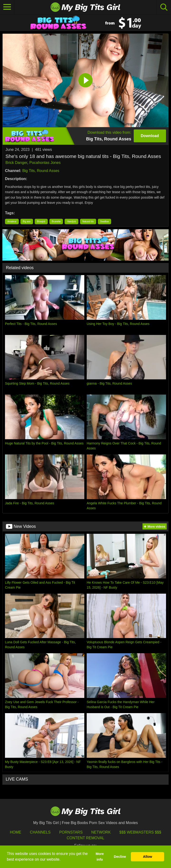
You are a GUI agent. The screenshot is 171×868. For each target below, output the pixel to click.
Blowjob (41, 222)
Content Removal (86, 838)
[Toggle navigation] (7, 7)
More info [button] (100, 857)
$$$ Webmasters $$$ (140, 832)
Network (101, 832)
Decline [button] (120, 857)
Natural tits (88, 222)
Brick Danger (16, 163)
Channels (40, 832)
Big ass (27, 222)
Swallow (105, 222)
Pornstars (71, 832)
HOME (15, 832)
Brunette (56, 222)
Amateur (12, 222)
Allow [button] (147, 857)
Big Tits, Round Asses (41, 171)
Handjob (71, 222)
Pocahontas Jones (45, 163)
